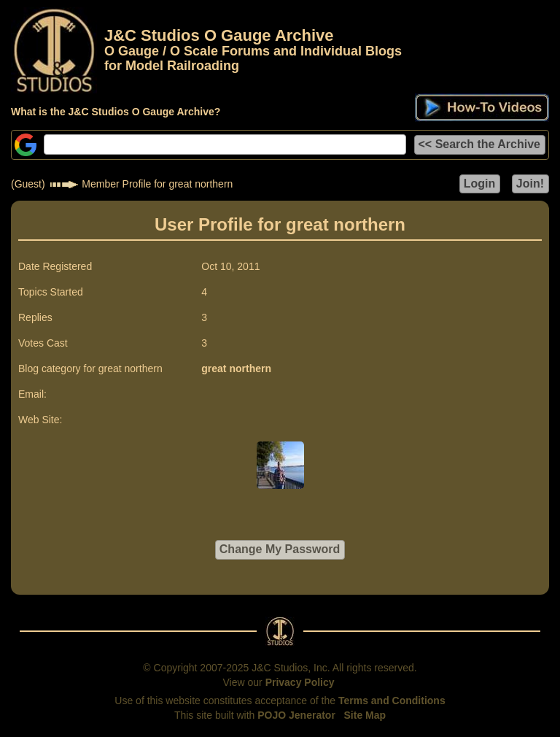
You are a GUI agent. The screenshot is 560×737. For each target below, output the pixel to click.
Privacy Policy (300, 682)
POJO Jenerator (296, 715)
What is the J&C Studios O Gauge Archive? (116, 112)
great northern (236, 368)
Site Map (365, 715)
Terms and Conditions (392, 701)
